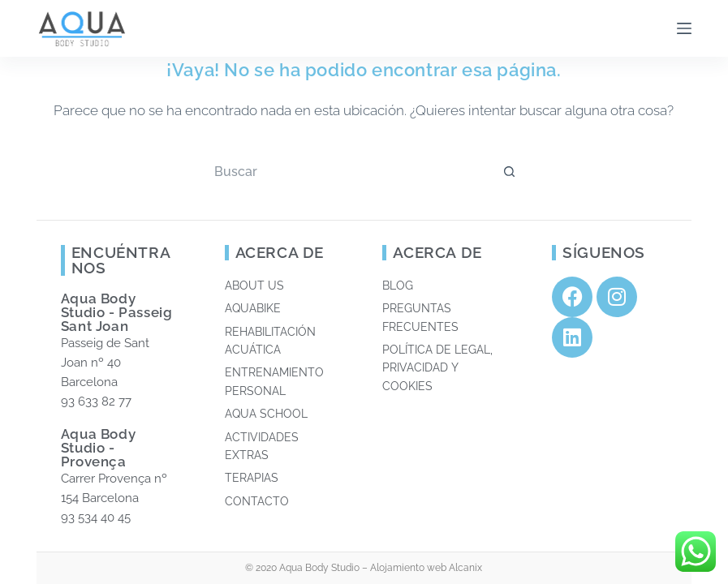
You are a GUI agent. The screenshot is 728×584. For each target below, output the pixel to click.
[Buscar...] (347, 171)
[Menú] (684, 28)
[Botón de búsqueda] (510, 171)
